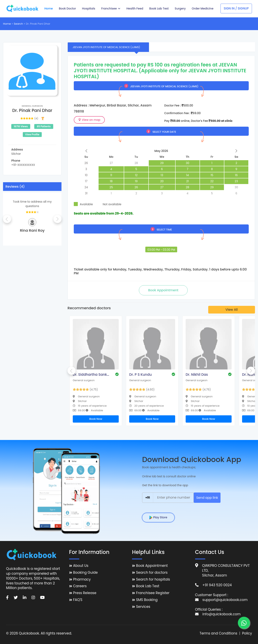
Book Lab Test (148, 586)
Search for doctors (152, 573)
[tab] (108, 47)
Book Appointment (152, 566)
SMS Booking (147, 600)
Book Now (96, 419)
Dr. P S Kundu (140, 375)
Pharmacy (82, 579)
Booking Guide (85, 573)
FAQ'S (78, 600)
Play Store (158, 517)
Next (57, 219)
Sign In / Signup (236, 8)
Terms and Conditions (218, 633)
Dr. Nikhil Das (197, 375)
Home (7, 24)
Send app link (207, 498)
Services (143, 607)
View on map (89, 120)
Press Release (85, 593)
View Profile (32, 134)
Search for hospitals (153, 579)
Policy (247, 633)
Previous (7, 219)
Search (18, 24)
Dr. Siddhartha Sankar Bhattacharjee (92, 375)
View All (231, 310)
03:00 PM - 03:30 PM (161, 250)
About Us (81, 566)
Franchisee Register (153, 593)
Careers (80, 586)
